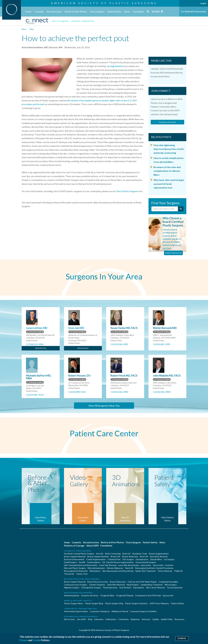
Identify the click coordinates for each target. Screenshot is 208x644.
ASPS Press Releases (159, 603)
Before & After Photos (76, 11)
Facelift (82, 562)
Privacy (24, 640)
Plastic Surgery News (74, 603)
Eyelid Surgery (70, 562)
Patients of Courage (74, 546)
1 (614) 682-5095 (162, 344)
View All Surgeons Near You (104, 406)
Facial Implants (94, 562)
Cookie (37, 640)
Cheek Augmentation (96, 559)
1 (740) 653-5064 (35, 344)
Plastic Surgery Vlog (114, 603)
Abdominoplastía (72, 595)
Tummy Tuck (82, 574)
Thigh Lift (178, 571)
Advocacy (146, 619)
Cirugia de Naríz (107, 595)
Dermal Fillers (156, 559)
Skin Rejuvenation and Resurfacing (118, 571)
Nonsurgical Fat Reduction (76, 571)
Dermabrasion (142, 559)
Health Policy (167, 619)
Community (123, 619)
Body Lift (127, 554)
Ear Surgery (169, 559)
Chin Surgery (128, 559)
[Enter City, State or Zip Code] (165, 209)
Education (99, 619)
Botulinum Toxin (140, 554)
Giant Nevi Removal (116, 585)
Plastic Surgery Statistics (136, 603)
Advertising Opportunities (76, 611)
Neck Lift (129, 568)
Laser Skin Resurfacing (128, 565)
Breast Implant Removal (75, 556)
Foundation (138, 11)
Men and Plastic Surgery (75, 568)
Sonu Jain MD (76, 328)
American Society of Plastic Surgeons (104, 3)
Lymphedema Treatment (152, 585)
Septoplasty (139, 587)
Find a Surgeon (97, 11)
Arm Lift (100, 554)
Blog (32, 29)
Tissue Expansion (175, 587)
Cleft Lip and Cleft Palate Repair (142, 582)
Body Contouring (113, 554)
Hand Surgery (133, 585)
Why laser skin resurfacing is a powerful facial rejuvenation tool (169, 184)
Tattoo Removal (165, 571)
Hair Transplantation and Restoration (81, 565)
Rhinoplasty (95, 571)
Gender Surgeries (97, 585)
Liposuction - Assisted (163, 565)
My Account (69, 619)
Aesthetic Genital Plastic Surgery (79, 554)
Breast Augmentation (159, 554)
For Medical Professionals (194, 11)
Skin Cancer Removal (155, 587)
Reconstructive (54, 11)
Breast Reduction (130, 556)
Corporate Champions (100, 611)
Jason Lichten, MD (37, 328)
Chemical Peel (114, 559)
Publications (111, 619)
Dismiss (182, 638)
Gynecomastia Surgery (146, 562)
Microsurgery (171, 585)
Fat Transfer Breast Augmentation (118, 562)
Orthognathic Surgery (91, 587)
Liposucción (168, 595)
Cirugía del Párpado (125, 595)
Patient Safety (114, 11)
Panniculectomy (110, 587)
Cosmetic (39, 11)
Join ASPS (81, 619)
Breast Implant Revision (98, 556)
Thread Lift (69, 574)
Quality (156, 619)
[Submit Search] (181, 209)
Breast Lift (116, 556)
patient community (83, 21)
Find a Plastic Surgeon (127, 191)
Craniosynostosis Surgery (76, 585)
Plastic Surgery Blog (94, 603)
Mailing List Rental (120, 611)
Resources (179, 619)
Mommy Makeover (115, 568)
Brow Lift (144, 556)
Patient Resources (173, 253)
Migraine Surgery (72, 587)
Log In (203, 3)
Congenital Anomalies (168, 582)
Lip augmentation (115, 66)
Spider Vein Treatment (146, 571)
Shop (90, 619)
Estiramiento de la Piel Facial (148, 595)
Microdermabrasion (96, 568)
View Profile (41, 348)
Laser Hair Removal (108, 565)
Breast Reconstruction (98, 582)
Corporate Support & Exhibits (143, 611)
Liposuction (146, 565)
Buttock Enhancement (74, 559)
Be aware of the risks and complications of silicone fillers (167, 171)
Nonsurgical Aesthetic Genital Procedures (154, 568)
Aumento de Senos (90, 595)
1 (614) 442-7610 (35, 395)
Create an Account (167, 122)
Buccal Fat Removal (159, 556)
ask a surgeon (60, 21)
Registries (135, 619)
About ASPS (92, 546)
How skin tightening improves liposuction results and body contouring (169, 149)
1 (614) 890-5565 (77, 392)
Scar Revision (125, 587)
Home (28, 11)
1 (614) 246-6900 (119, 344)
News (127, 11)
